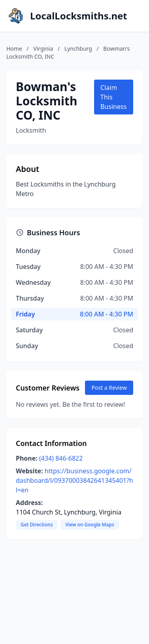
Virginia (43, 49)
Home (14, 49)
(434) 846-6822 (61, 458)
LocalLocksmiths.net (79, 16)
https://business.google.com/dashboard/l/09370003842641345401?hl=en (74, 480)
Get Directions (37, 525)
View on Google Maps (90, 525)
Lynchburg (78, 49)
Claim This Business (113, 97)
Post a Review (109, 388)
